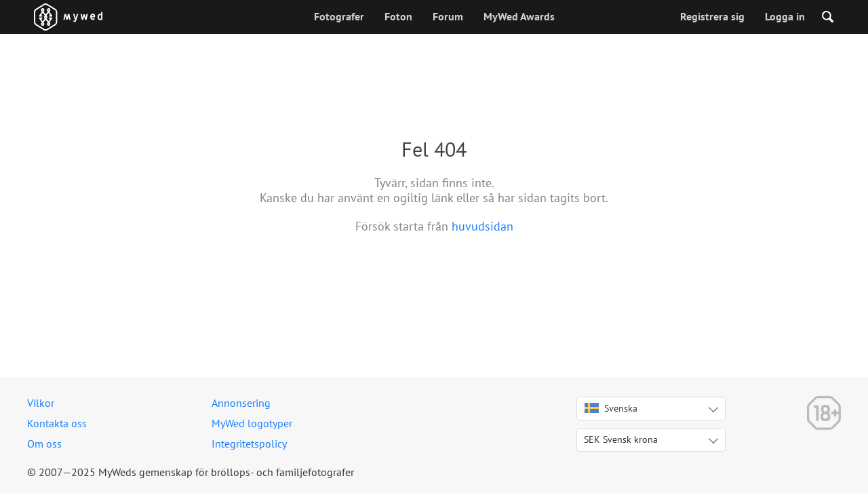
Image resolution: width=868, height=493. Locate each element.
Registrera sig (712, 16)
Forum (448, 16)
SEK (621, 439)
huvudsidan (482, 226)
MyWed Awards (519, 16)
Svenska (611, 408)
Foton (398, 16)
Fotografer (339, 16)
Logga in (785, 16)
